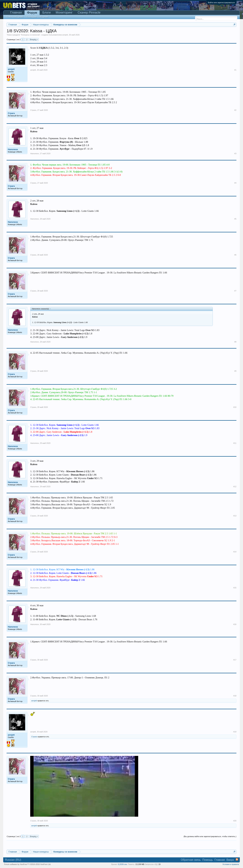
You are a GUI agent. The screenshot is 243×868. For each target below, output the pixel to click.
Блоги (46, 12)
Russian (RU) (13, 860)
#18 (235, 696)
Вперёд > (34, 40)
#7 (235, 291)
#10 (235, 407)
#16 (235, 624)
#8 (235, 342)
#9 (235, 371)
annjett (65, 35)
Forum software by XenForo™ (28, 864)
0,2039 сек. (123, 864)
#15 (235, 588)
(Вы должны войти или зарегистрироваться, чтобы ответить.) (210, 836)
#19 (235, 732)
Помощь (208, 860)
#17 (235, 660)
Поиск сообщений (15, 17)
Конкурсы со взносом (30, 35)
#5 (235, 219)
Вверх (230, 860)
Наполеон (35, 154)
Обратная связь (191, 860)
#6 (235, 255)
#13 (235, 516)
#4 (235, 183)
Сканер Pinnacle (89, 12)
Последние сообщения (37, 17)
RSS (237, 859)
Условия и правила (231, 864)
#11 (235, 443)
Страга (33, 110)
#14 (235, 552)
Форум (32, 13)
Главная (16, 12)
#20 (235, 821)
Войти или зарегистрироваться (221, 3)
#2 (235, 110)
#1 (235, 70)
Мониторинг (64, 12)
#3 (235, 154)
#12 (235, 487)
